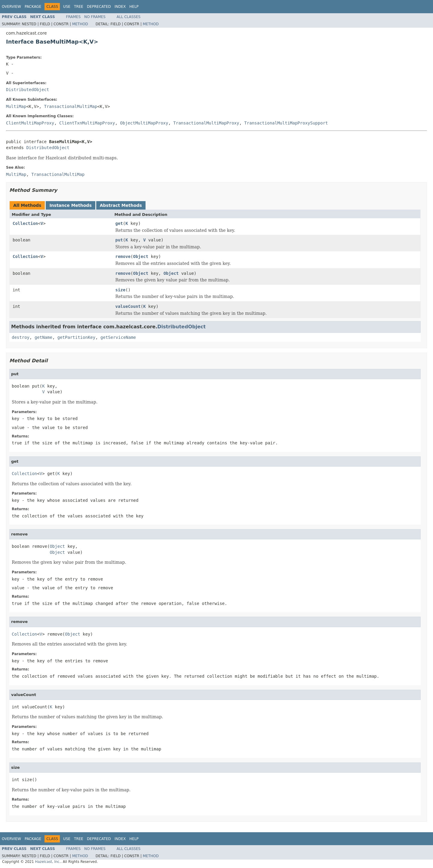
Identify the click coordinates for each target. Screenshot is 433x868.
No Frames (95, 17)
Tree (79, 7)
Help (134, 7)
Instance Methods (70, 205)
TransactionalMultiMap (71, 106)
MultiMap (16, 106)
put (119, 240)
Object (141, 256)
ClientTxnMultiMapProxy (87, 123)
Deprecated (99, 7)
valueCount (128, 306)
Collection (25, 223)
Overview (11, 7)
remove (123, 256)
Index (120, 7)
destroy (21, 337)
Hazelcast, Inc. (48, 862)
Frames (74, 17)
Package (33, 7)
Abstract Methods (121, 205)
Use (67, 7)
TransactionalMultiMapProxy (206, 123)
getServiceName (118, 337)
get (119, 223)
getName (43, 337)
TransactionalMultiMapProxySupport (286, 123)
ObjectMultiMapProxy (144, 123)
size (121, 290)
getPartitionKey (76, 337)
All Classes (129, 17)
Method (80, 24)
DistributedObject (28, 90)
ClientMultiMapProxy (30, 123)
